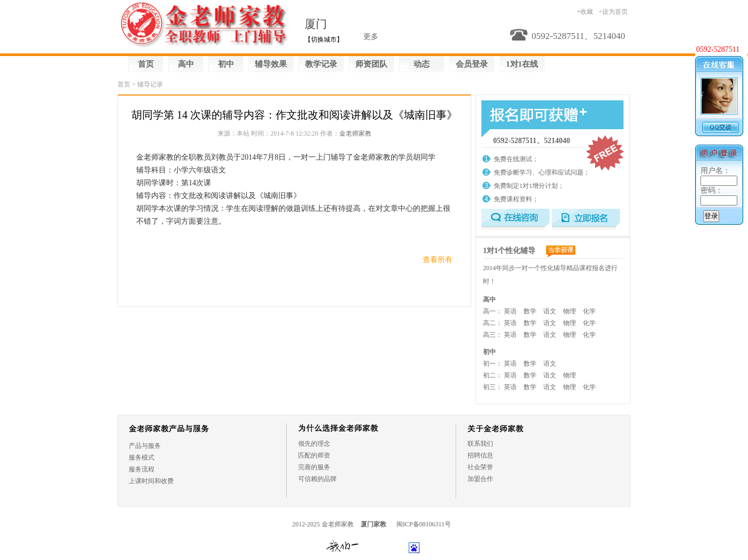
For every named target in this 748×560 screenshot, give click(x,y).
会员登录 (472, 64)
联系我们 (480, 444)
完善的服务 (314, 467)
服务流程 (142, 469)
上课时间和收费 (151, 481)
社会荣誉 (480, 467)
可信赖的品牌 (317, 479)
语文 (550, 311)
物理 (570, 311)
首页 (146, 64)
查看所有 (438, 260)
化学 (589, 311)
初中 (226, 64)
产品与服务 (145, 446)
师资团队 (371, 64)
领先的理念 (314, 444)
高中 (186, 64)
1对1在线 (522, 64)
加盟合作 (480, 479)
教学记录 (321, 64)
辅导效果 (271, 64)
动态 (422, 64)
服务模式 (142, 458)
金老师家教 (355, 133)
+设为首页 (613, 12)
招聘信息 (480, 455)
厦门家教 (373, 524)
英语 (510, 311)
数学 (530, 311)
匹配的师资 (314, 455)
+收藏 (585, 12)
